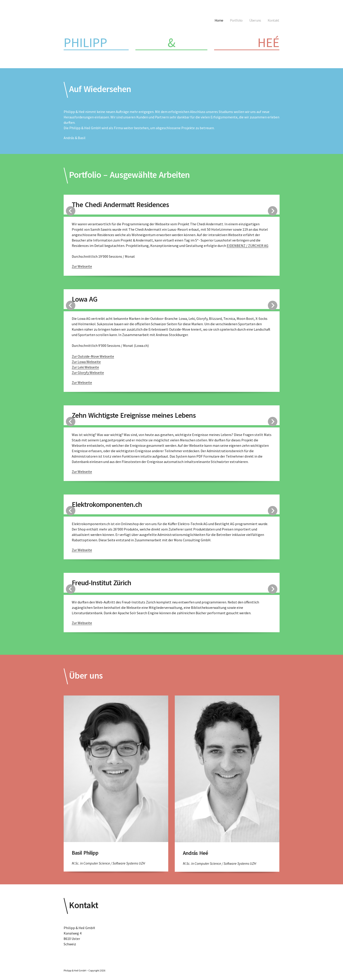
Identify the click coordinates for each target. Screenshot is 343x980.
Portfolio (236, 20)
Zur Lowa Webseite (86, 362)
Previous (71, 211)
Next (273, 211)
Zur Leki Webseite (85, 367)
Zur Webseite (82, 266)
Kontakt (273, 20)
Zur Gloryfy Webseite (88, 373)
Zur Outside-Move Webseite (93, 356)
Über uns (255, 20)
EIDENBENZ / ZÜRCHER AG (248, 246)
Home (219, 20)
